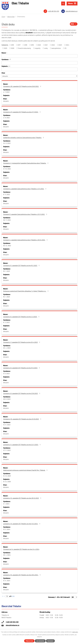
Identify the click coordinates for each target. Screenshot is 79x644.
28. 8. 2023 (7, 399)
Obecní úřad (11, 17)
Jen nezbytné (40, 641)
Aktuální (6, 101)
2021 (46, 45)
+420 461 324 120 (53, 11)
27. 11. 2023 (7, 450)
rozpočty (38, 48)
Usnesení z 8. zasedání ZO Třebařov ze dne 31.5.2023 (22, 368)
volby (46, 48)
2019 (32, 45)
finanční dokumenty (24, 48)
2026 (13, 48)
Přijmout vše (29, 641)
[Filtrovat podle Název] (39, 56)
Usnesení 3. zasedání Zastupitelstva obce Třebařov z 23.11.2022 (25, 214)
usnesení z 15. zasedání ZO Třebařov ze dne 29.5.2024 (22, 575)
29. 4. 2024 (7, 555)
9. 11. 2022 (7, 194)
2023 (60, 45)
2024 (67, 45)
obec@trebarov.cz (72, 11)
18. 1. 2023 (6, 271)
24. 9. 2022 (7, 143)
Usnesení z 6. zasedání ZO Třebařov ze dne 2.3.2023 (22, 317)
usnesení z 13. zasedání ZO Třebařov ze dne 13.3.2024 (22, 524)
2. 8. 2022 (6, 118)
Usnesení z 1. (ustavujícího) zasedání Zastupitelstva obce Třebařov (26, 163)
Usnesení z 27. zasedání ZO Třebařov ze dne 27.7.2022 (22, 112)
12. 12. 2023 (7, 476)
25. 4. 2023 (7, 348)
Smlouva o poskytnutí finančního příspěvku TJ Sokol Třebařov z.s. (26, 291)
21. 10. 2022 (7, 169)
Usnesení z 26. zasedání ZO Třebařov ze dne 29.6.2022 (22, 86)
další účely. (75, 632)
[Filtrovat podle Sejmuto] (39, 69)
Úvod (3, 17)
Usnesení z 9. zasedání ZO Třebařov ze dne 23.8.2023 (22, 393)
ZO (66, 48)
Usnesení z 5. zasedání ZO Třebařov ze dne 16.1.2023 (22, 265)
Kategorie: (5, 45)
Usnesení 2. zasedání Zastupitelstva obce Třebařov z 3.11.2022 (25, 189)
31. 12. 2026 (7, 482)
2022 (53, 45)
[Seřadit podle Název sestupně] (7, 53)
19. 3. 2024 (7, 529)
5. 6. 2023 (6, 373)
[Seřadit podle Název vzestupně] (7, 52)
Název (4, 53)
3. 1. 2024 (6, 504)
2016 (12, 45)
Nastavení (50, 641)
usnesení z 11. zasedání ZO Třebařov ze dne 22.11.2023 (22, 445)
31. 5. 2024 (7, 581)
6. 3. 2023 (6, 322)
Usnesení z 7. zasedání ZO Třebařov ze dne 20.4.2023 (22, 342)
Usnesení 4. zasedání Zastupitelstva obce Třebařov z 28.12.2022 (26, 240)
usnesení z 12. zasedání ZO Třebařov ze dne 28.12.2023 (22, 498)
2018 (26, 45)
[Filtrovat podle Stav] (39, 76)
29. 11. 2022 (7, 220)
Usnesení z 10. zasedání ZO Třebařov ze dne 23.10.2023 (22, 419)
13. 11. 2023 (7, 425)
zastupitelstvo (56, 48)
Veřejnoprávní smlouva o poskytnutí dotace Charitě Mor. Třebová (26, 470)
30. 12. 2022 (7, 246)
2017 (19, 45)
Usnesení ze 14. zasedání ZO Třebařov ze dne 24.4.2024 (21, 549)
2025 (6, 48)
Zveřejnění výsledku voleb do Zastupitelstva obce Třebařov (24, 138)
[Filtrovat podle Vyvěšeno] (39, 63)
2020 (39, 45)
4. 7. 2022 (6, 92)
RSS (74, 24)
